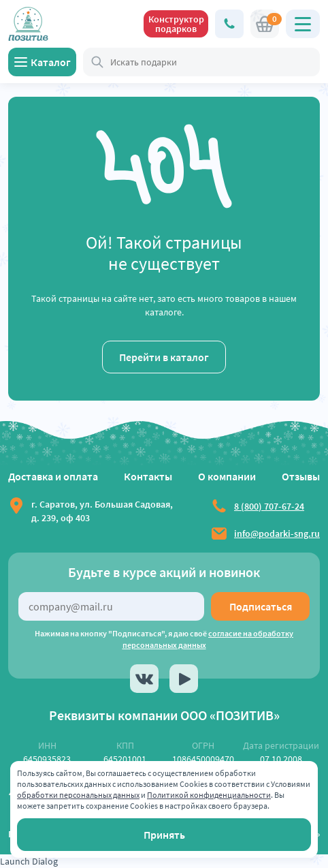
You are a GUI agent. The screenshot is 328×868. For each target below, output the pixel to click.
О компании (227, 476)
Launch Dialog (29, 861)
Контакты (148, 476)
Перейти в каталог (164, 357)
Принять (164, 835)
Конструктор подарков (176, 24)
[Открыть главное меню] (303, 24)
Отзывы (301, 476)
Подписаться (261, 606)
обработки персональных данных (78, 795)
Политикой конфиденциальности (209, 795)
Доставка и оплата (53, 476)
